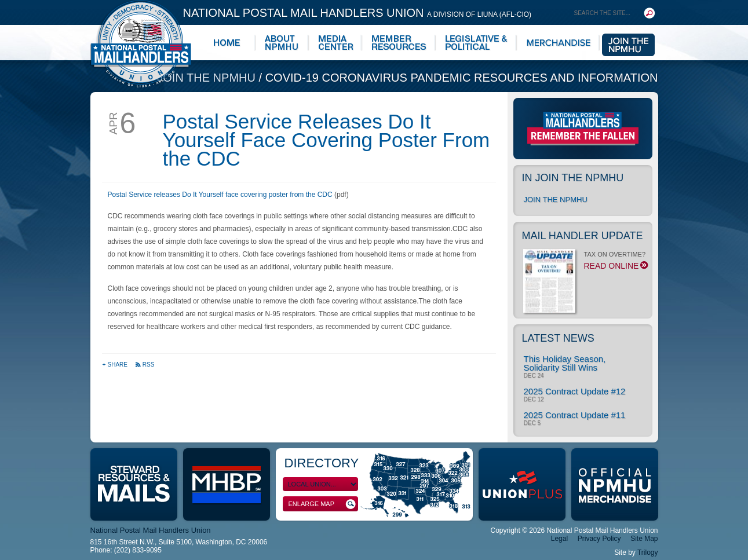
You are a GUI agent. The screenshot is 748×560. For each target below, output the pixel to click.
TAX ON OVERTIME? (585, 263)
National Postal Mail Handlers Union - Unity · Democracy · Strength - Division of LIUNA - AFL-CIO (141, 44)
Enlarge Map (322, 504)
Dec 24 (534, 376)
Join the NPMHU (208, 78)
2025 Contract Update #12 (575, 391)
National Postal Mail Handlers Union (357, 13)
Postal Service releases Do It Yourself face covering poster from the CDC (220, 195)
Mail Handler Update (583, 236)
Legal (559, 539)
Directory (322, 463)
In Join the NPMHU (573, 178)
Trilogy (648, 552)
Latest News (558, 338)
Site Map (644, 539)
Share (116, 365)
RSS (145, 365)
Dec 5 (532, 423)
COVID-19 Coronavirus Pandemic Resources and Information (462, 78)
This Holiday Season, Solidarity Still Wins (565, 363)
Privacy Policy (599, 539)
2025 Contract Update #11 (575, 415)
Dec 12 (534, 400)
